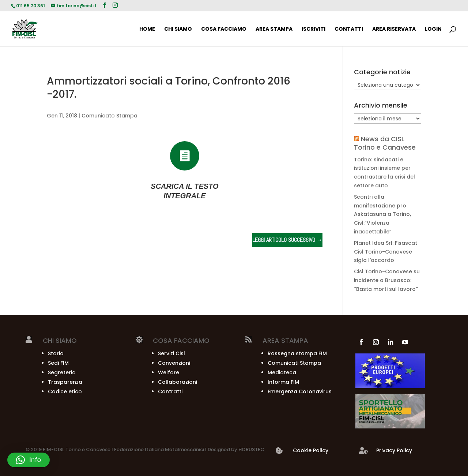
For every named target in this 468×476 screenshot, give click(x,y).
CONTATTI (349, 29)
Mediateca (282, 372)
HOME (147, 29)
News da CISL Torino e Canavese (385, 143)
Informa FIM (283, 382)
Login (433, 29)
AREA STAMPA (274, 29)
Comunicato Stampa (110, 116)
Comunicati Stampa (294, 363)
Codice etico (65, 391)
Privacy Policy (394, 450)
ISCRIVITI (314, 29)
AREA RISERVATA (394, 29)
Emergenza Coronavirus (300, 391)
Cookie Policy (311, 450)
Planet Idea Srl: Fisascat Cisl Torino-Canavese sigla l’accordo (386, 252)
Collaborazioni (178, 382)
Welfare (169, 372)
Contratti (170, 391)
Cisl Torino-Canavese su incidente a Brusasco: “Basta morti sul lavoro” (387, 280)
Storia (56, 353)
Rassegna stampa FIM (297, 353)
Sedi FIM (58, 363)
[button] (29, 460)
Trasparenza (65, 382)
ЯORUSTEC (251, 449)
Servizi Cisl (171, 353)
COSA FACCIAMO (224, 29)
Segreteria (62, 372)
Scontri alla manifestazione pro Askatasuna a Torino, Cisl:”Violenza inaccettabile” (382, 214)
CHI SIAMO (178, 29)
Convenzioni (174, 363)
